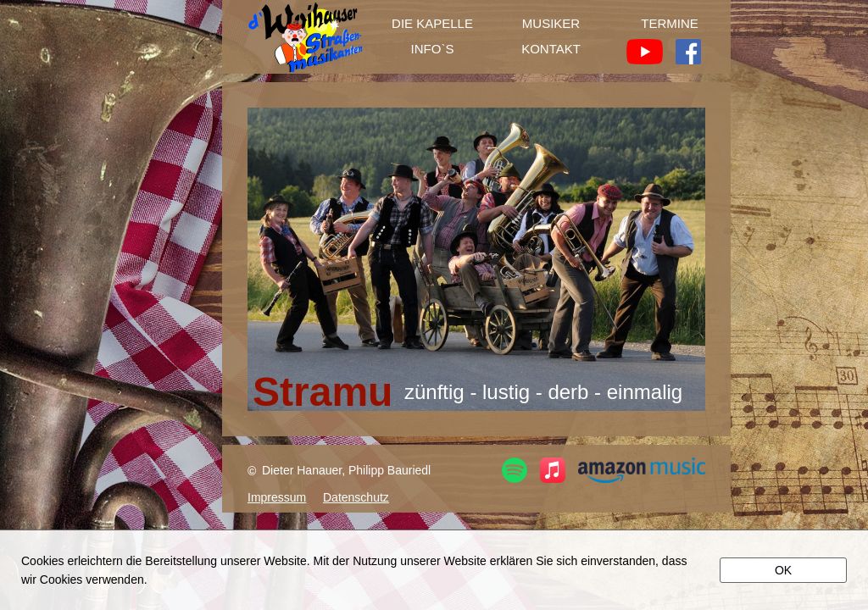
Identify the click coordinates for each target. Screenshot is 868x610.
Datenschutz (356, 497)
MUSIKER (551, 24)
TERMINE (670, 24)
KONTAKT (551, 49)
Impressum (277, 497)
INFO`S (433, 49)
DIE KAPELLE (432, 24)
